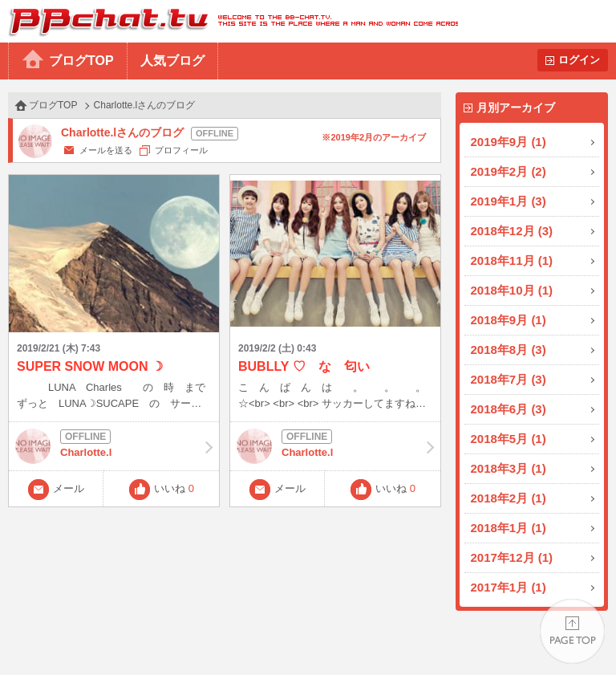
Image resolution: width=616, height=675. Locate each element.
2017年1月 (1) (509, 587)
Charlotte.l (114, 446)
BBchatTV (229, 21)
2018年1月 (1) (509, 528)
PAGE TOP (572, 631)
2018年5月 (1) (509, 439)
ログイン (579, 60)
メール (69, 488)
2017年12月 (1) (512, 557)
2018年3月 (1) (509, 468)
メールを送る (106, 150)
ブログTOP (81, 61)
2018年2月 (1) (509, 498)
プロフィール (181, 150)
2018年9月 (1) (509, 320)
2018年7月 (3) (509, 379)
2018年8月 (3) (509, 350)
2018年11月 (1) (512, 260)
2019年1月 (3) (509, 201)
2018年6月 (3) (509, 409)
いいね (174, 488)
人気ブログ (172, 61)
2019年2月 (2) (509, 171)
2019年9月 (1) (509, 142)
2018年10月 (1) (512, 290)
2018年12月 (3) (512, 231)
